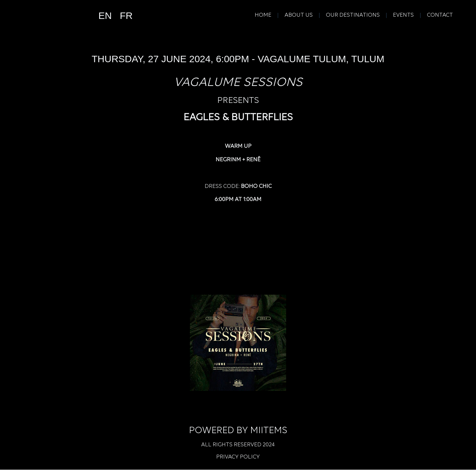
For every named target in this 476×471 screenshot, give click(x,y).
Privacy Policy (238, 458)
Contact (440, 16)
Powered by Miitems (238, 432)
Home (263, 16)
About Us (299, 16)
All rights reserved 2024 (238, 446)
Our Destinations (353, 16)
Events (403, 16)
